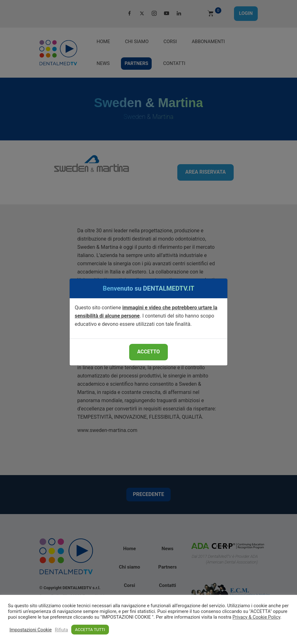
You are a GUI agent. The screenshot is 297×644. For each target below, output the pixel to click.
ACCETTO (148, 352)
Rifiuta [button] (61, 630)
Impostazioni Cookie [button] (31, 630)
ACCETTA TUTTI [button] (90, 630)
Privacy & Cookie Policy (256, 617)
